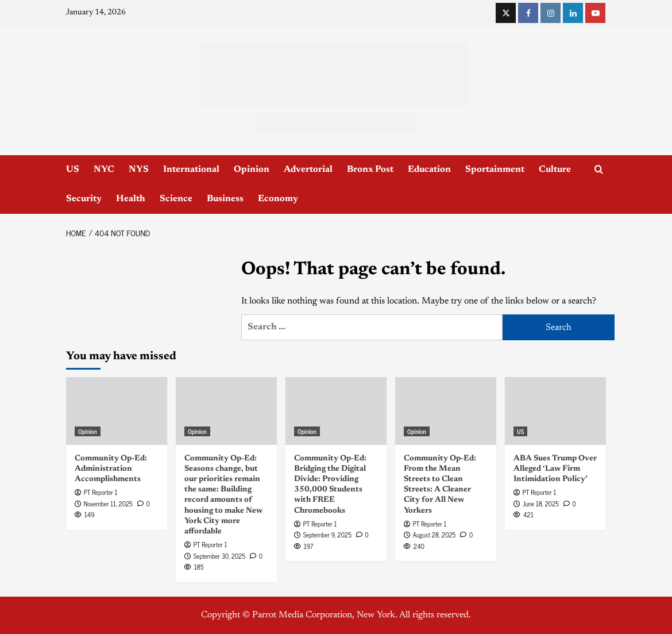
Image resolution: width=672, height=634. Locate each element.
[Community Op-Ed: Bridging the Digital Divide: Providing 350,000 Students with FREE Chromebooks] (336, 411)
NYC (104, 170)
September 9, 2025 (327, 535)
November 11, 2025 (108, 504)
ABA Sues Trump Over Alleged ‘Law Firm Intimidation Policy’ (555, 469)
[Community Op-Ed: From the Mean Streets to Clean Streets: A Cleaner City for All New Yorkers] (446, 411)
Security (84, 199)
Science (176, 199)
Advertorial (308, 170)
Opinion (252, 170)
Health (131, 199)
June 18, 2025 (541, 504)
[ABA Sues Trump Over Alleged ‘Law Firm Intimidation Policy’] (555, 411)
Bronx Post (370, 170)
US (73, 170)
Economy (278, 199)
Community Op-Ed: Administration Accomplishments (111, 469)
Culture (555, 170)
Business (225, 199)
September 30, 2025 (219, 556)
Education (429, 170)
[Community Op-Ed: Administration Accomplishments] (117, 411)
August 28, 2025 (434, 535)
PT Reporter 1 (101, 492)
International (191, 170)
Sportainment (495, 170)
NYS (139, 170)
